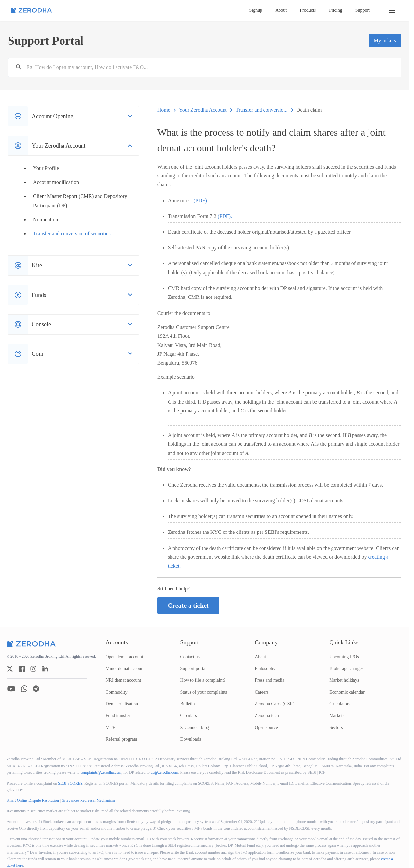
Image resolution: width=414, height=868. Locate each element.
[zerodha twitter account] (10, 669)
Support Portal (46, 41)
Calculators (340, 704)
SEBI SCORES (70, 783)
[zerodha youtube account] (11, 689)
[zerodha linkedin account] (45, 669)
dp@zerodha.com (164, 772)
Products (308, 10)
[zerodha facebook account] (22, 669)
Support (363, 10)
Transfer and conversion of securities (72, 234)
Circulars (188, 716)
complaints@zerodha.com (101, 772)
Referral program (122, 739)
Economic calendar (347, 692)
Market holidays (344, 680)
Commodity (117, 692)
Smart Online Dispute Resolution (33, 800)
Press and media (270, 680)
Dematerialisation (122, 704)
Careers (262, 692)
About (281, 10)
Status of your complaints (204, 692)
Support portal (193, 669)
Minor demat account (125, 669)
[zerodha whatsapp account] (24, 689)
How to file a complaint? (203, 680)
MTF (110, 727)
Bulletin (187, 704)
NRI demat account (124, 680)
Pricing (335, 10)
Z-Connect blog (194, 727)
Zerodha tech (267, 716)
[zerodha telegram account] (36, 689)
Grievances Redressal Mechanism (88, 800)
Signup (256, 10)
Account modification (56, 182)
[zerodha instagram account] (33, 669)
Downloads (190, 739)
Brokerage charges (346, 669)
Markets (337, 716)
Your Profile (46, 168)
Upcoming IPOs (344, 657)
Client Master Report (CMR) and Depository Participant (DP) (80, 201)
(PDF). (201, 200)
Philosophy (265, 669)
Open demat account (125, 657)
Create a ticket (188, 606)
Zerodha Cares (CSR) (274, 704)
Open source (266, 727)
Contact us (190, 657)
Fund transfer (118, 716)
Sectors (336, 727)
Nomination (45, 219)
